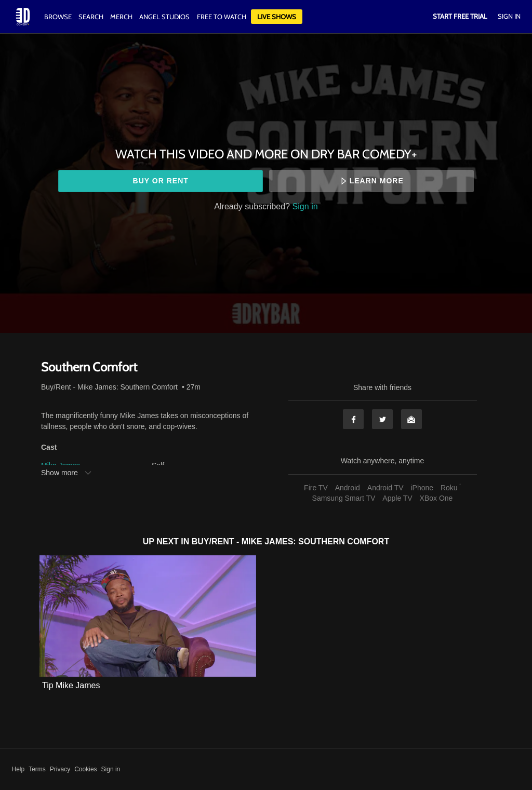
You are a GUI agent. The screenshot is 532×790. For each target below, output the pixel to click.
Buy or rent (161, 181)
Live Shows (277, 17)
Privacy (60, 769)
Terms (37, 769)
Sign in (305, 206)
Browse (59, 17)
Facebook (353, 419)
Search (92, 17)
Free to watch (222, 17)
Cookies (85, 769)
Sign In (509, 16)
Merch (121, 17)
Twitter (382, 419)
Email (411, 419)
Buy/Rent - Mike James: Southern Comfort (109, 387)
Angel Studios (164, 17)
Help (18, 769)
